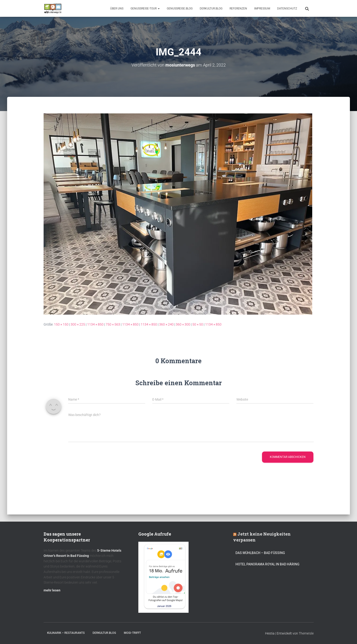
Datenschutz (287, 9)
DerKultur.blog (211, 9)
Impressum (262, 9)
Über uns (117, 9)
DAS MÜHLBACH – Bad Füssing (260, 553)
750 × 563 (113, 324)
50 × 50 (198, 324)
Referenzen (238, 9)
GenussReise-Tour (145, 9)
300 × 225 (78, 324)
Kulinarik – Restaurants (66, 633)
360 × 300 (183, 324)
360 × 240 (166, 324)
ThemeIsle (306, 633)
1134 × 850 (95, 324)
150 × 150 (61, 324)
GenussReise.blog (180, 9)
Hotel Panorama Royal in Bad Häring (267, 564)
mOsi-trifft (132, 633)
